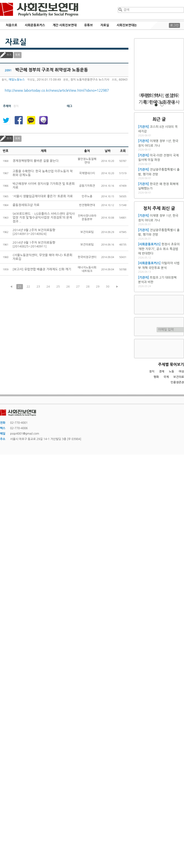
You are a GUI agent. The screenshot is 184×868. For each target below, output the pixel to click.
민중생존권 (177, 382)
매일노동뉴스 (17, 80)
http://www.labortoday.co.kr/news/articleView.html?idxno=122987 (57, 91)
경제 (162, 371)
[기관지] (144, 127)
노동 (172, 371)
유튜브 (89, 25)
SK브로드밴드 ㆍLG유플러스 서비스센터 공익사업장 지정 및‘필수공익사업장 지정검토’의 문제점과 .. (44, 218)
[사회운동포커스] (149, 244)
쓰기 (9, 55)
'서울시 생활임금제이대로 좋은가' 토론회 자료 (43, 196)
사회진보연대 (39, 10)
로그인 (174, 25)
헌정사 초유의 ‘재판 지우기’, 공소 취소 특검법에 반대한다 (159, 249)
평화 (156, 377)
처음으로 (11, 25)
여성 (181, 371)
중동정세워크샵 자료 (26, 205)
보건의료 (179, 377)
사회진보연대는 (127, 25)
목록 (18, 55)
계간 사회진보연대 (64, 25)
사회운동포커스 (35, 25)
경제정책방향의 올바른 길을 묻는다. (36, 161)
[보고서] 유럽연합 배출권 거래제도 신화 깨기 (42, 269)
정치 (152, 371)
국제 (166, 377)
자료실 (105, 25)
